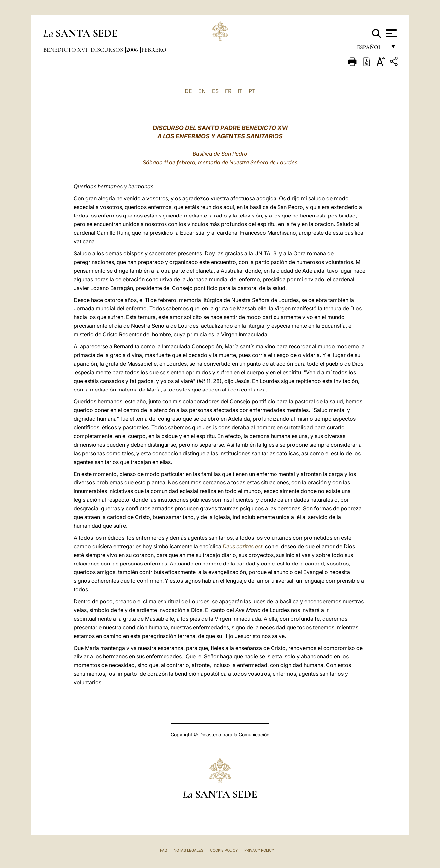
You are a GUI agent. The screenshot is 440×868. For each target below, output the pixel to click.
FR (228, 91)
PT (252, 91)
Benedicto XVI (66, 50)
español (372, 49)
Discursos (108, 50)
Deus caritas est (242, 546)
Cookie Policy (224, 850)
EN (202, 91)
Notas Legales (189, 850)
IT (240, 91)
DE (188, 91)
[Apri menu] (391, 33)
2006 (133, 50)
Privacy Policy (259, 850)
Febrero (154, 50)
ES (215, 91)
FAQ (164, 850)
